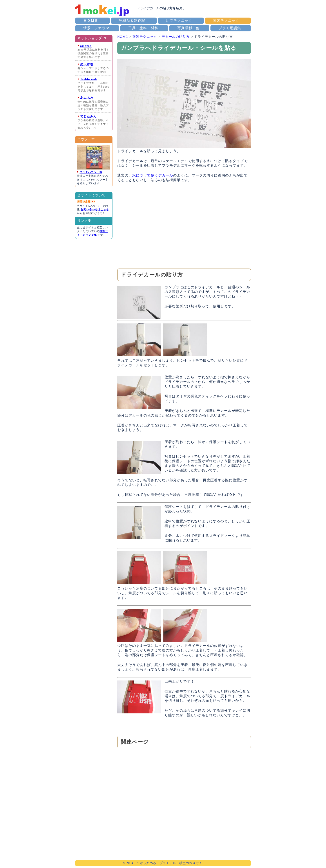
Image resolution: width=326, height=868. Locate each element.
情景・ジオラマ (96, 28)
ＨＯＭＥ (91, 21)
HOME (123, 37)
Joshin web (89, 79)
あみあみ (87, 98)
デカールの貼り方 (176, 37)
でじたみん (88, 116)
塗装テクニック (226, 21)
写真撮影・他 (188, 28)
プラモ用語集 (230, 28)
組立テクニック (179, 21)
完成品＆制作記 (132, 21)
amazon (86, 46)
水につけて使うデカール (153, 175)
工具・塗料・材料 (143, 28)
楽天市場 (87, 64)
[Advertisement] (184, 226)
